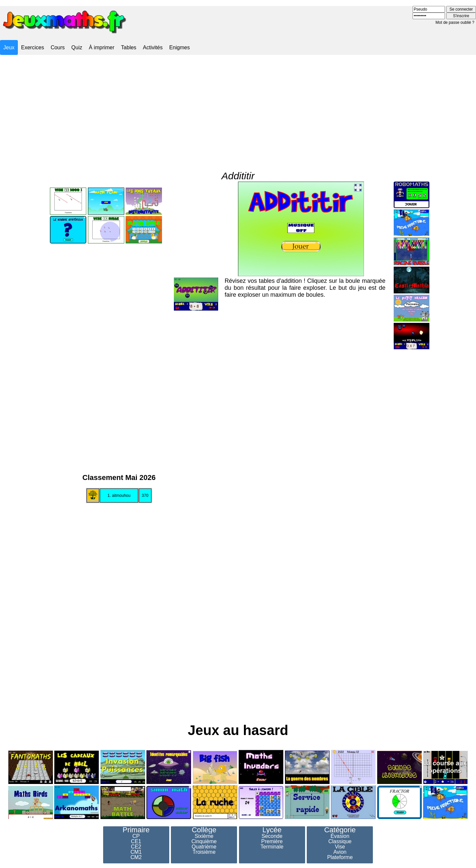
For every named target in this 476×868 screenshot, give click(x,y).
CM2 (136, 857)
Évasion (340, 836)
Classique (340, 842)
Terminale (272, 847)
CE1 (136, 842)
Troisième (204, 852)
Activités (153, 47)
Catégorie (340, 830)
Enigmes (179, 47)
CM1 (136, 852)
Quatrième (204, 847)
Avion (340, 852)
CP (136, 836)
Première (272, 842)
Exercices (33, 47)
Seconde (272, 836)
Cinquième (204, 842)
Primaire (136, 830)
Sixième (204, 836)
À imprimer (102, 47)
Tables (129, 47)
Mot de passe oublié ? (455, 22)
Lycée (272, 830)
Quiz (77, 47)
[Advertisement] (238, 107)
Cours (58, 47)
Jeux (9, 47)
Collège (204, 830)
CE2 (136, 847)
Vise (340, 847)
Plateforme (340, 857)
